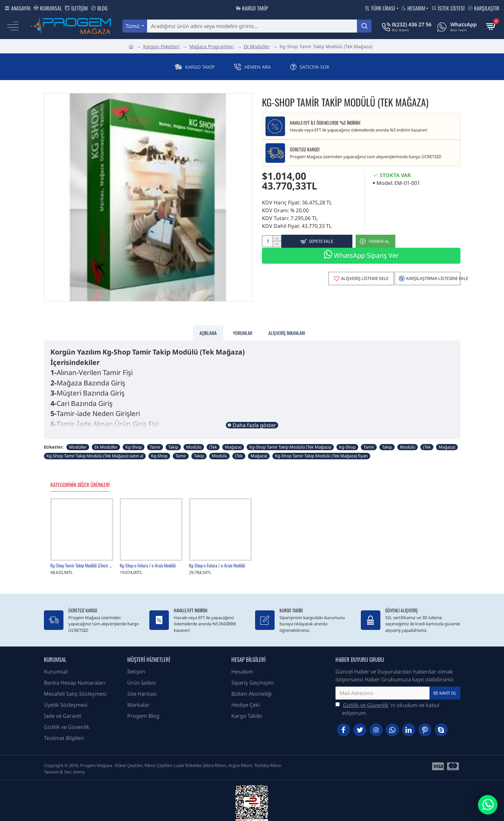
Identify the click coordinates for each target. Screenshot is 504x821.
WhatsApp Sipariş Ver (361, 258)
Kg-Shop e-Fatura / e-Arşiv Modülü (148, 557)
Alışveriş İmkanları (287, 329)
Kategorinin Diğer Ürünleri (80, 477)
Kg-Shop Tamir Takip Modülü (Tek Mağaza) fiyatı (321, 448)
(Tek (213, 439)
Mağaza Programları (212, 46)
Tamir (155, 439)
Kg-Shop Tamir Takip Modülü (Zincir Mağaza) (82, 557)
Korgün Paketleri (161, 46)
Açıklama (208, 329)
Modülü (194, 439)
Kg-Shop (134, 439)
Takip (173, 439)
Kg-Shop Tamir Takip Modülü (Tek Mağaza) (290, 439)
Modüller (78, 439)
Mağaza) (233, 439)
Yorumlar (243, 329)
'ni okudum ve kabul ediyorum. (387, 701)
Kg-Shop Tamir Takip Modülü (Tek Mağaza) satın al (95, 448)
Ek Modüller (257, 46)
